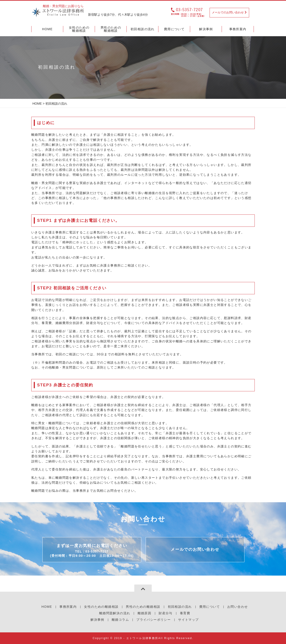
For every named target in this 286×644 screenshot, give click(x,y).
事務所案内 (68, 607)
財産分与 (166, 613)
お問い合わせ (238, 607)
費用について (210, 607)
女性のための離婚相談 (101, 607)
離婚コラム (120, 620)
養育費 (185, 613)
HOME (37, 104)
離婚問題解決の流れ (115, 613)
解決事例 (97, 620)
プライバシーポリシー (154, 620)
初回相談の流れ (180, 607)
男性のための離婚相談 (143, 607)
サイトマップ (188, 620)
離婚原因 (145, 613)
